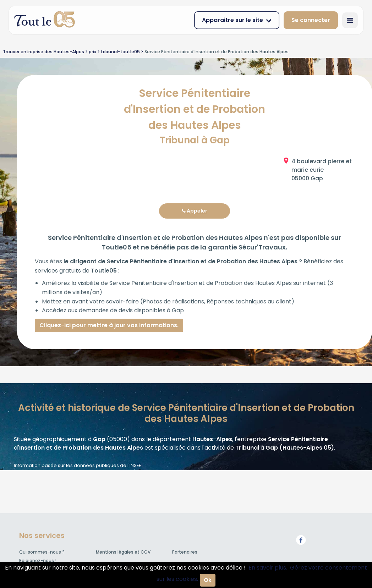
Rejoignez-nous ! (38, 560)
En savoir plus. (268, 568)
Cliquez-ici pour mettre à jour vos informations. (109, 325)
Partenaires (185, 552)
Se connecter (311, 20)
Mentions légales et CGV (123, 552)
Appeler (195, 211)
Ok (208, 580)
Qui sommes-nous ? (42, 552)
